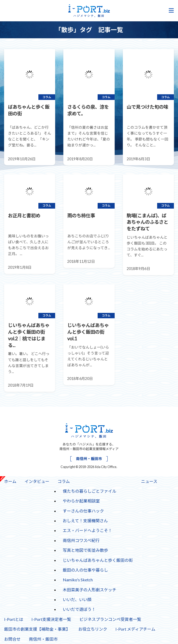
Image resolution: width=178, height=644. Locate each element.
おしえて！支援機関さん (85, 521)
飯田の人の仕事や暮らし (86, 570)
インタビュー (37, 481)
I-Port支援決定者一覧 (51, 619)
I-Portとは (14, 619)
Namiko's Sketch (78, 580)
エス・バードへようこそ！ (88, 530)
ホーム (10, 481)
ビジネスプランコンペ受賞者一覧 (110, 619)
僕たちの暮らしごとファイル (90, 491)
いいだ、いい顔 (77, 599)
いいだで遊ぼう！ (79, 609)
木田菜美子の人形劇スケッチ (90, 590)
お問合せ (12, 639)
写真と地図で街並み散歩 (86, 550)
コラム (62, 480)
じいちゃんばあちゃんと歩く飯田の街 (98, 560)
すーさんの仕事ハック (81, 510)
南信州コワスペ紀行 (81, 540)
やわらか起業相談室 (81, 501)
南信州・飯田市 (89, 459)
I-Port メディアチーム (135, 629)
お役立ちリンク (93, 629)
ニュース (149, 481)
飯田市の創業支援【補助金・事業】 (37, 629)
